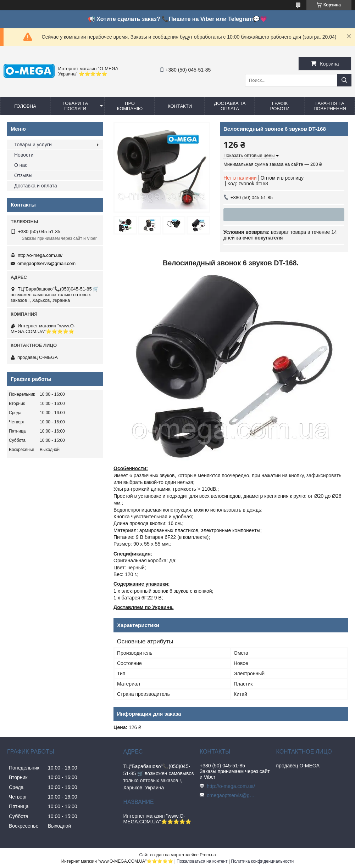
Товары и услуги (33, 145)
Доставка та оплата (230, 106)
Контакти (180, 106)
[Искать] (344, 80)
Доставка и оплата (36, 186)
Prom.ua (208, 855)
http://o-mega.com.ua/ (40, 255)
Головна (25, 106)
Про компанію (130, 106)
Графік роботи (280, 106)
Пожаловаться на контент (202, 861)
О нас (21, 165)
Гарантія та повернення (330, 106)
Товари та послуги (75, 106)
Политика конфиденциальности (262, 861)
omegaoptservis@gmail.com (46, 263)
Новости (24, 155)
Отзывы (23, 175)
